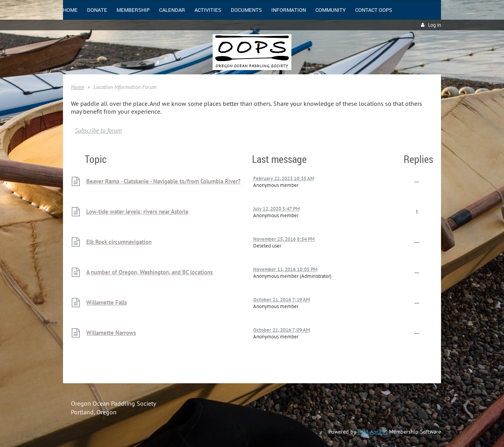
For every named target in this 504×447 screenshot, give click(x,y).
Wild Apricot (372, 432)
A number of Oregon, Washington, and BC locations (149, 272)
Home (77, 87)
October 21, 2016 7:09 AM (282, 330)
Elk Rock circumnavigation (119, 242)
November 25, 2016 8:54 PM (284, 239)
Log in (435, 25)
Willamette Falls (107, 302)
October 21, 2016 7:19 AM (282, 300)
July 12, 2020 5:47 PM (276, 209)
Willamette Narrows (111, 333)
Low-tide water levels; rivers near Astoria (137, 211)
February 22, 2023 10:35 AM (284, 178)
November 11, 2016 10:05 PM (285, 269)
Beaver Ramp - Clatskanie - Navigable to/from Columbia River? (163, 181)
